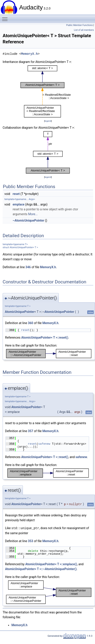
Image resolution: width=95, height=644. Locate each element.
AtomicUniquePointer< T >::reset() (45, 338)
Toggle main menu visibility (6, 17)
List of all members (84, 30)
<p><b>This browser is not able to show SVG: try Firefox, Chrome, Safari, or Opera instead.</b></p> (48, 91)
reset (16, 194)
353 (31, 541)
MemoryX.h (29, 54)
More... (33, 214)
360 (31, 323)
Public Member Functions (79, 25)
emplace (18, 204)
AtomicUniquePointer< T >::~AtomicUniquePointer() (41, 569)
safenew (44, 444)
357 (31, 431)
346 (28, 267)
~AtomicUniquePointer (28, 220)
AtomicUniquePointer (20, 312)
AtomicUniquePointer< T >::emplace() (51, 564)
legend (48, 121)
